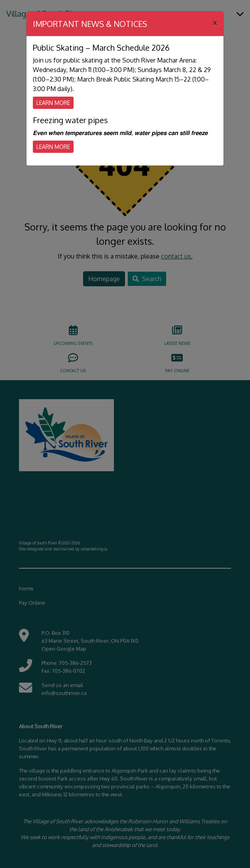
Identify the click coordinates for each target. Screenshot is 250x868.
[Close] (215, 23)
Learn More (53, 103)
